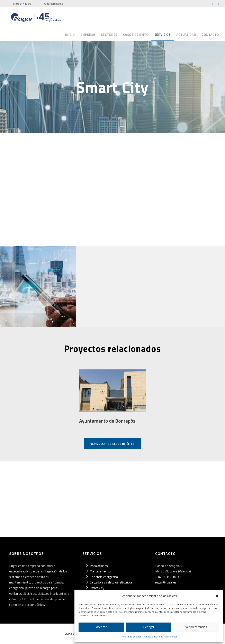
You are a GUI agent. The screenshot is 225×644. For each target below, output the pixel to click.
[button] (217, 596)
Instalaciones (99, 566)
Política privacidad (153, 637)
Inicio (70, 35)
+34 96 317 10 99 (21, 4)
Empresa (88, 35)
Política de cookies (131, 637)
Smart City (97, 588)
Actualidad (186, 35)
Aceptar (101, 627)
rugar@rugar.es (53, 4)
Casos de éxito (136, 35)
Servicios (163, 35)
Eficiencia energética (104, 577)
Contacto (210, 35)
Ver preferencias (196, 627)
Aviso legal (171, 637)
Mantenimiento (100, 571)
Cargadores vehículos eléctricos (111, 582)
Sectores (109, 35)
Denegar (149, 627)
